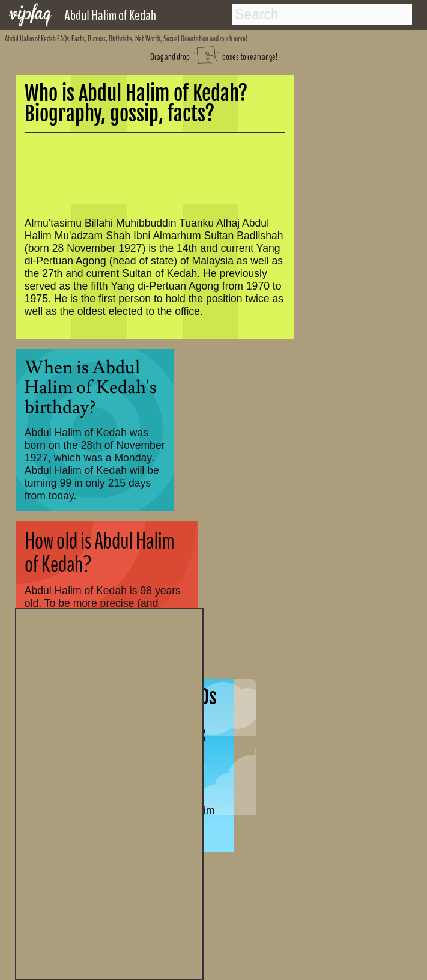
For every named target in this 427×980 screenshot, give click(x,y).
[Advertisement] (109, 793)
